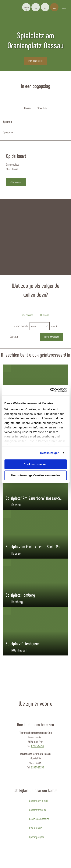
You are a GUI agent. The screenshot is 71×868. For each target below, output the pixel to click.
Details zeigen (50, 453)
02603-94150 (37, 746)
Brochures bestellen (39, 819)
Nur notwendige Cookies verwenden (35, 475)
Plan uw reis (36, 828)
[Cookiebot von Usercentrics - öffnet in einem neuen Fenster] (51, 390)
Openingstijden (37, 837)
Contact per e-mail (39, 801)
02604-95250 (37, 767)
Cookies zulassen (36, 464)
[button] (36, 7)
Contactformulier (38, 810)
